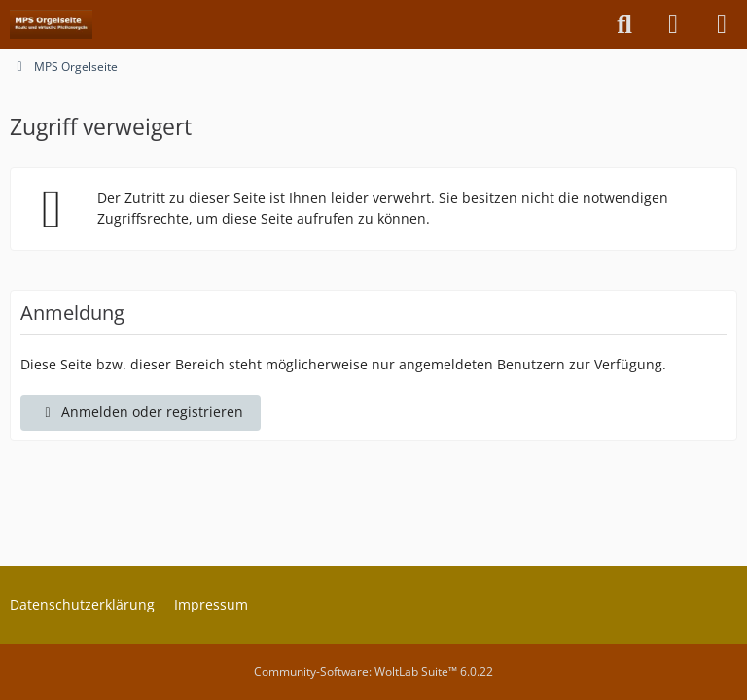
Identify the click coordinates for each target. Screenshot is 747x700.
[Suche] (624, 24)
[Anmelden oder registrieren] (673, 24)
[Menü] (722, 24)
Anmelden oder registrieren (141, 412)
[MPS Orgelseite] (51, 24)
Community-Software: (373, 671)
